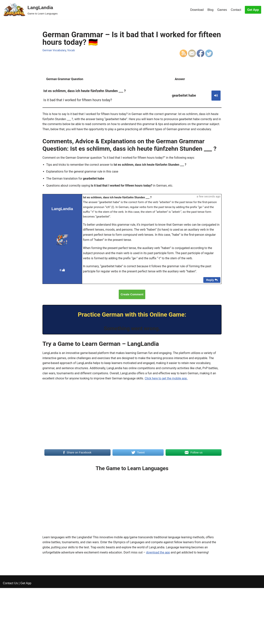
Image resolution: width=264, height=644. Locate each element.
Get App (253, 10)
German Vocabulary (54, 50)
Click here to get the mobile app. (167, 386)
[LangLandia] (30, 10)
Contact (236, 10)
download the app (159, 560)
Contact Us (10, 639)
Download (197, 10)
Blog (210, 10)
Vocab (71, 50)
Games (222, 10)
